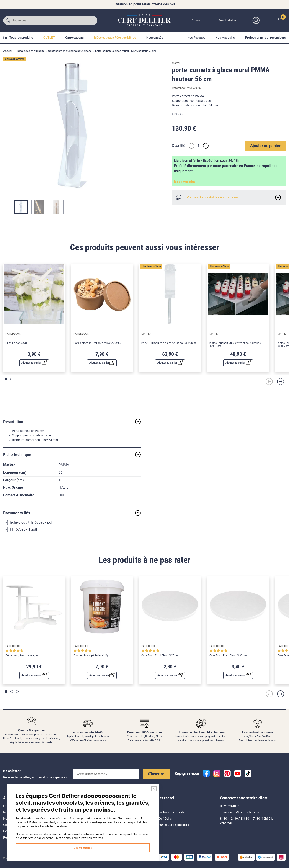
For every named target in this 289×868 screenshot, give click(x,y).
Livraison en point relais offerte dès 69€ (144, 4)
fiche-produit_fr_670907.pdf (28, 522)
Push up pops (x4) (16, 343)
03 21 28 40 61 (230, 806)
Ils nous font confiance (258, 732)
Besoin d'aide (227, 20)
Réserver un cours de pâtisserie (169, 825)
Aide (151, 806)
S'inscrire (156, 774)
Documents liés (72, 513)
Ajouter (265, 146)
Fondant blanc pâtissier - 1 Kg (91, 656)
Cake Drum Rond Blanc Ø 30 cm (228, 656)
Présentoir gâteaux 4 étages (22, 656)
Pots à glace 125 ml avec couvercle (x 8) (97, 343)
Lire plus (178, 114)
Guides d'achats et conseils (166, 812)
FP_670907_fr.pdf (20, 529)
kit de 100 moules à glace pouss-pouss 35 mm (169, 343)
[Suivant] (281, 382)
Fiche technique (72, 455)
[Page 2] (12, 379)
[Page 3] (17, 691)
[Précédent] (269, 382)
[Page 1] (6, 379)
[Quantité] (199, 146)
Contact (197, 20)
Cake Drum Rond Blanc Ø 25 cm (160, 656)
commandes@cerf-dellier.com (240, 812)
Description (72, 422)
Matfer (176, 63)
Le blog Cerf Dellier (160, 819)
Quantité (178, 146)
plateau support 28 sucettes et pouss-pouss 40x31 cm (235, 345)
